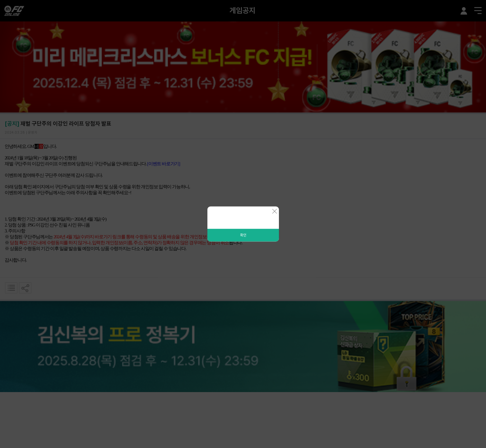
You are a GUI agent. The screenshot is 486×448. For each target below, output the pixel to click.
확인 (243, 235)
